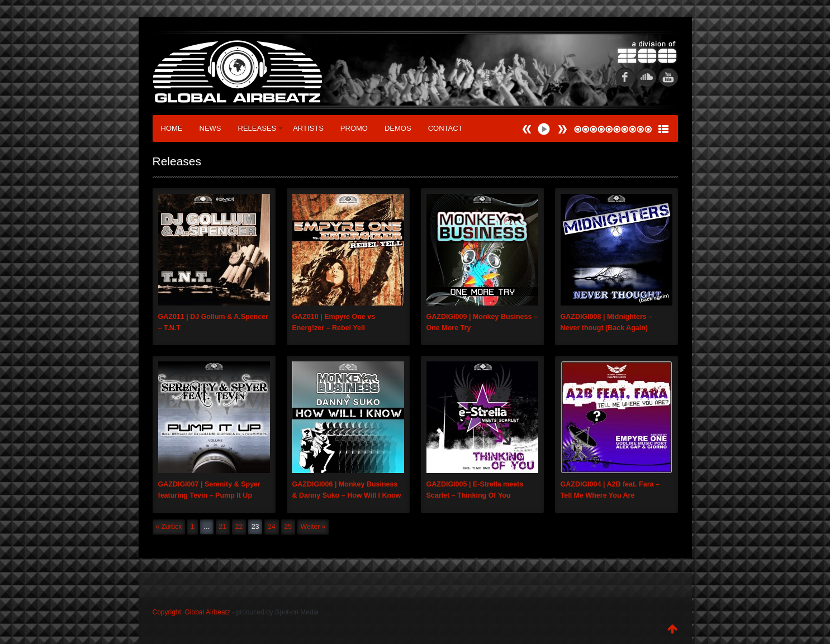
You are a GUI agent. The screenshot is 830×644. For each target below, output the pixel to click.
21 (223, 527)
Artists (308, 128)
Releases (261, 128)
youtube (668, 77)
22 (239, 527)
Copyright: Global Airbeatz (191, 612)
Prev (562, 129)
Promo (354, 128)
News (210, 128)
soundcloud (647, 77)
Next (527, 129)
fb (625, 77)
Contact (445, 128)
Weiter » (313, 527)
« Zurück (169, 527)
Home (172, 128)
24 (271, 527)
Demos (398, 128)
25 (288, 527)
